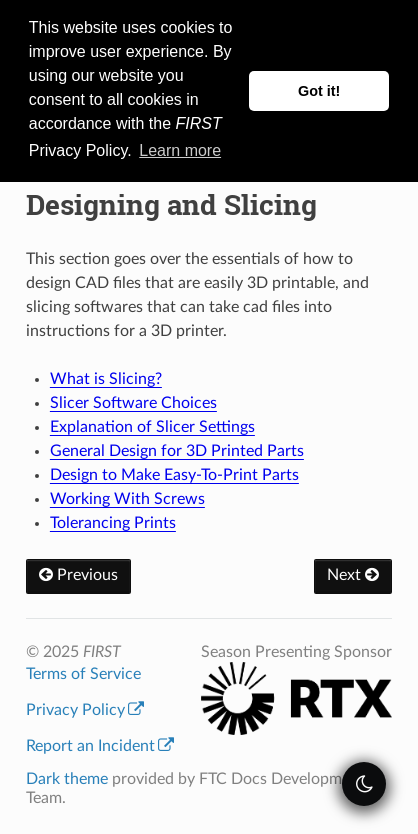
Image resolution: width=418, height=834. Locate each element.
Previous (78, 575)
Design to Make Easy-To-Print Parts (174, 475)
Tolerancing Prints (113, 523)
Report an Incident (100, 746)
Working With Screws (127, 499)
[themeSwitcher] (364, 784)
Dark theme (67, 779)
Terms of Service (83, 674)
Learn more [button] (180, 150)
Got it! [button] (319, 91)
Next (353, 575)
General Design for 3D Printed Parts (177, 451)
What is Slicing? (106, 379)
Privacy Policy (85, 710)
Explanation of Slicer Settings (152, 427)
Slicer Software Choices (133, 403)
